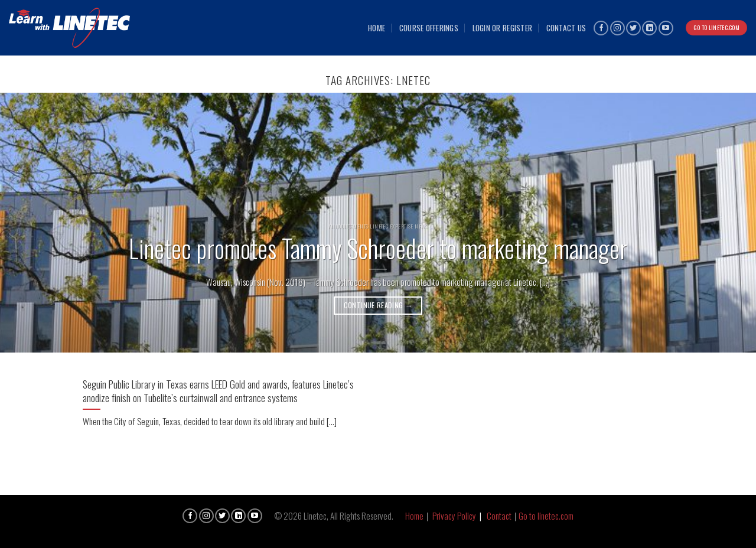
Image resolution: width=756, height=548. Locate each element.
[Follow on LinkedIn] (649, 28)
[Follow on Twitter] (633, 28)
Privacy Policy (454, 516)
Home (377, 28)
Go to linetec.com (546, 516)
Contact (499, 516)
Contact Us (566, 28)
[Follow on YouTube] (666, 28)
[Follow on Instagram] (617, 28)
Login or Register (503, 28)
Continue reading (378, 305)
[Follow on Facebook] (601, 28)
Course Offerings (429, 28)
